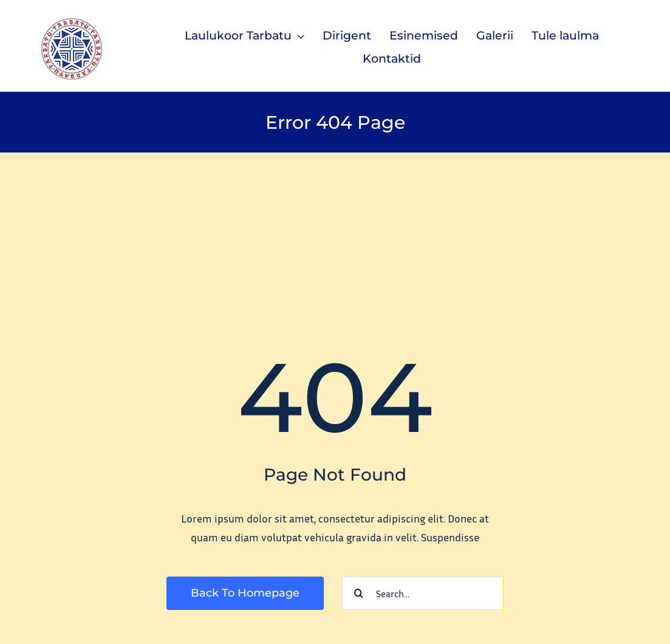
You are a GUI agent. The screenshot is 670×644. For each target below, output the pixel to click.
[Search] (359, 593)
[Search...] (423, 593)
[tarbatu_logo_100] (72, 24)
